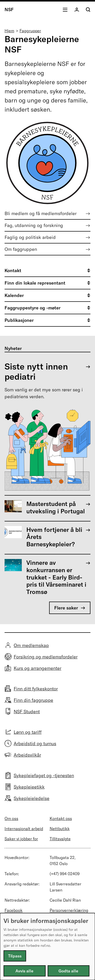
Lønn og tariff (28, 732)
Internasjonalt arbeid (24, 829)
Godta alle (68, 971)
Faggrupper (30, 31)
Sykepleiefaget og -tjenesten (44, 775)
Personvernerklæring (69, 910)
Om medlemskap (31, 645)
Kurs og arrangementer (37, 668)
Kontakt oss (61, 818)
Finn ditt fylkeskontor (36, 689)
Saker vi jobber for (21, 839)
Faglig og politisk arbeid (30, 237)
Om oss (11, 818)
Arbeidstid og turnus (35, 743)
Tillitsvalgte (60, 839)
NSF (9, 10)
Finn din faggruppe (33, 700)
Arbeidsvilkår (27, 755)
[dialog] (48, 947)
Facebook (14, 910)
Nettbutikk (60, 829)
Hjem (9, 31)
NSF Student (27, 712)
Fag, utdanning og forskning (34, 225)
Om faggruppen (21, 249)
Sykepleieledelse (32, 798)
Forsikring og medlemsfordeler (46, 657)
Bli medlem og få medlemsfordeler (41, 213)
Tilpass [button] (15, 956)
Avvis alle (24, 971)
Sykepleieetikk (29, 787)
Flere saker (66, 608)
